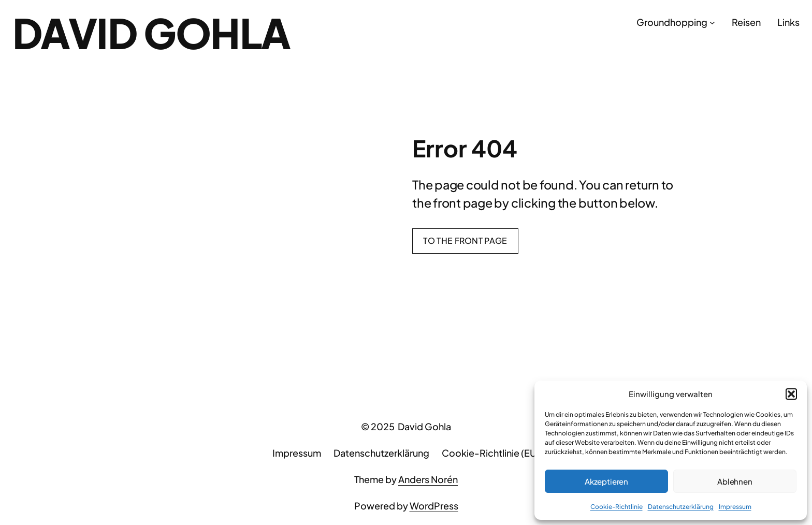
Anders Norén (428, 479)
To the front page (465, 240)
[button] (791, 394)
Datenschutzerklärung (681, 507)
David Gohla (151, 33)
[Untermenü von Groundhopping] (712, 23)
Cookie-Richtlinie (617, 507)
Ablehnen (735, 481)
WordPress (434, 506)
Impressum (735, 507)
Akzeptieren (606, 481)
